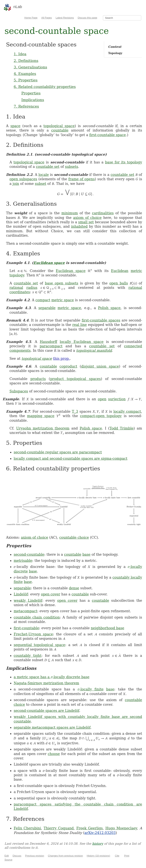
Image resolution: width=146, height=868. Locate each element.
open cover (51, 594)
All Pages (47, 18)
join (16, 184)
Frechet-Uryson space (33, 634)
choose (54, 754)
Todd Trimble (122, 428)
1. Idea (20, 54)
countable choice (74, 537)
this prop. (61, 358)
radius (32, 288)
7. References (26, 106)
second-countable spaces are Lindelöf (46, 711)
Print (127, 856)
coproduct (68, 366)
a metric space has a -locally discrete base (51, 677)
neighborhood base (107, 628)
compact (43, 300)
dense (74, 588)
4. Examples (25, 74)
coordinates (20, 292)
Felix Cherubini (27, 828)
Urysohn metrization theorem (43, 428)
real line (80, 325)
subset (40, 184)
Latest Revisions (65, 18)
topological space (59, 126)
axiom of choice (87, 218)
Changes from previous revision (65, 856)
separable (47, 308)
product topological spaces (75, 379)
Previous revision (35, 856)
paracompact (51, 346)
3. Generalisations (30, 67)
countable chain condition (37, 617)
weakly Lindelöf (28, 600)
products (38, 379)
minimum (70, 213)
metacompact (25, 611)
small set (86, 222)
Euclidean (120, 271)
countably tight (27, 656)
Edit (7, 856)
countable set (48, 167)
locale (44, 175)
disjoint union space (100, 366)
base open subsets (62, 283)
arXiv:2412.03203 (100, 833)
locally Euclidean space (82, 342)
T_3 (75, 411)
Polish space (109, 308)
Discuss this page (87, 18)
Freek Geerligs (90, 828)
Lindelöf (21, 594)
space (15, 126)
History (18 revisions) (98, 856)
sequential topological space (39, 645)
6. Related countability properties (45, 87)
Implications (33, 100)
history (98, 844)
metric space (63, 300)
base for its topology (124, 162)
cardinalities (103, 213)
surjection (117, 399)
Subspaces (19, 391)
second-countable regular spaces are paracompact (58, 452)
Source (8, 860)
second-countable (29, 554)
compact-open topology (101, 416)
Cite (117, 856)
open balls (119, 283)
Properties (31, 93)
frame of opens (82, 179)
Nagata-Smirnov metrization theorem (46, 683)
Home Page (31, 18)
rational (16, 288)
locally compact (127, 411)
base (86, 554)
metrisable (23, 561)
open (102, 399)
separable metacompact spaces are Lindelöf (52, 727)
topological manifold (94, 350)
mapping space (41, 416)
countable (60, 130)
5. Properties (26, 80)
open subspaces (23, 179)
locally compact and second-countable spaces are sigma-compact (70, 458)
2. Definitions (26, 61)
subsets (71, 167)
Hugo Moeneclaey (121, 828)
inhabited (79, 226)
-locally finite (91, 689)
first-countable (26, 628)
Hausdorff (49, 342)
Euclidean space (49, 263)
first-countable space (107, 135)
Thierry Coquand (59, 828)
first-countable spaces (101, 320)
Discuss (17, 856)
